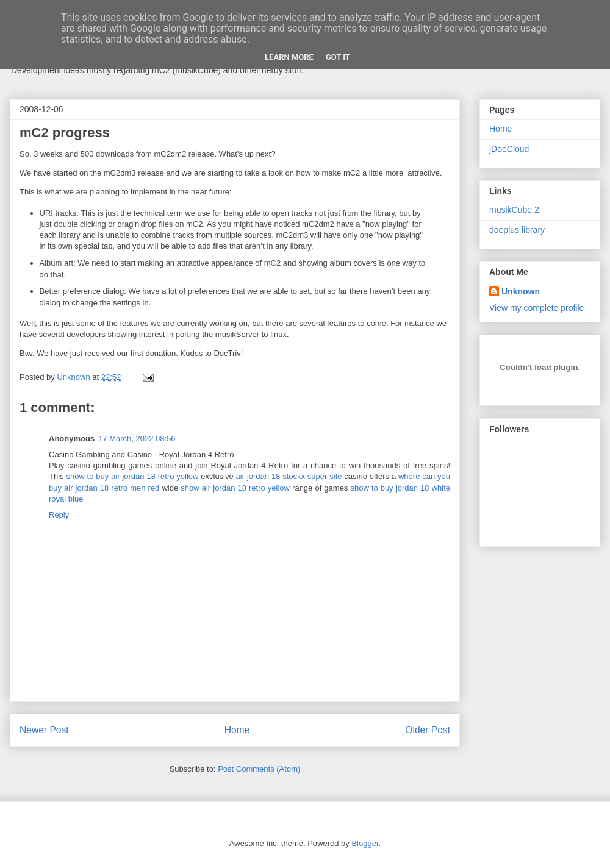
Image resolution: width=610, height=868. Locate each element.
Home (237, 730)
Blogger (365, 843)
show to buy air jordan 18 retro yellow (132, 476)
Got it (338, 57)
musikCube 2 (514, 210)
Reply (59, 515)
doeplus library (517, 230)
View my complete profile (536, 308)
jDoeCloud (509, 149)
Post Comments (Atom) (259, 769)
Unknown (521, 291)
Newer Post (44, 730)
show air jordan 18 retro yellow (235, 488)
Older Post (428, 730)
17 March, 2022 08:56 (137, 439)
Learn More (289, 57)
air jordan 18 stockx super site (289, 476)
